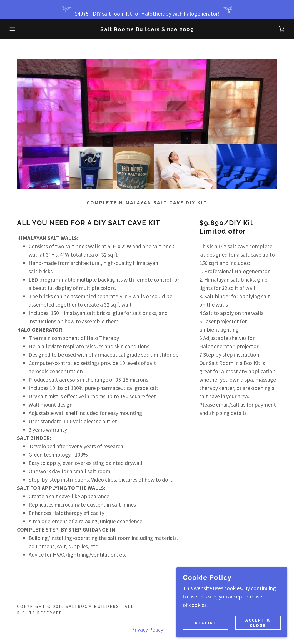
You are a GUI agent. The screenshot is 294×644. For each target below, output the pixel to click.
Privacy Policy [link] (147, 629)
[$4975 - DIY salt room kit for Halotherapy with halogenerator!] (147, 9)
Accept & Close (258, 623)
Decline (206, 623)
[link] (147, 29)
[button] (15, 29)
